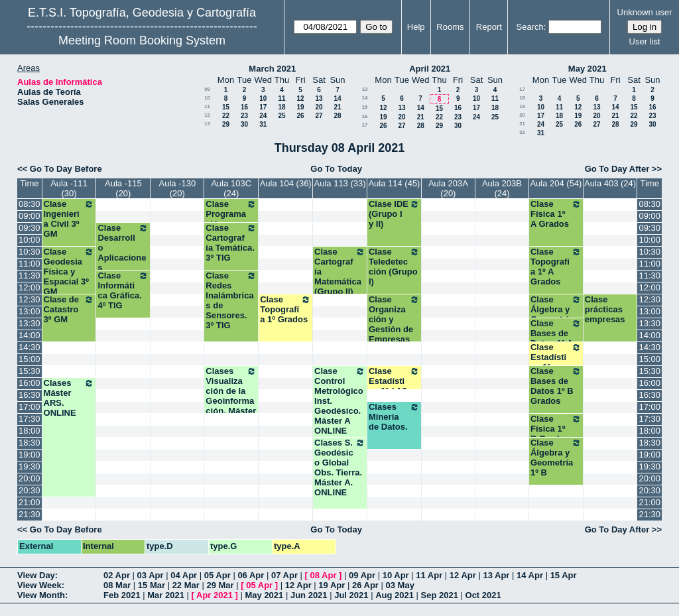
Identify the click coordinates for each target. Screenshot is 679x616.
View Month (41, 595)
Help (416, 27)
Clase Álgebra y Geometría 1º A (556, 314)
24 (263, 116)
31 (263, 124)
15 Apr (564, 575)
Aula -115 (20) (123, 188)
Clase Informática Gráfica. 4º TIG (123, 290)
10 (207, 98)
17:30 (30, 419)
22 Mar (186, 585)
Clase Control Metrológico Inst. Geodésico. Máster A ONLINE (340, 401)
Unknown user (645, 12)
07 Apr (284, 575)
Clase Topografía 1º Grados (285, 309)
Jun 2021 (309, 595)
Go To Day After (617, 169)
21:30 (30, 514)
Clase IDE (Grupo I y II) (394, 214)
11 (281, 98)
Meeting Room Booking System (142, 40)
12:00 (30, 287)
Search (530, 27)
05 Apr (217, 575)
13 (319, 98)
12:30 (30, 299)
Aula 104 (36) (286, 183)
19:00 (30, 455)
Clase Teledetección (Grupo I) (394, 267)
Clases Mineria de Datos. (394, 417)
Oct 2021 (483, 595)
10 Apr (396, 575)
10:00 (30, 240)
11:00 (30, 264)
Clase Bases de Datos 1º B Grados (556, 386)
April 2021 (430, 69)
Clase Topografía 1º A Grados (556, 267)
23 (244, 116)
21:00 (30, 502)
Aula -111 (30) (69, 188)
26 (300, 116)
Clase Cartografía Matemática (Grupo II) (340, 272)
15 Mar (152, 585)
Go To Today (336, 169)
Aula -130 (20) (178, 188)
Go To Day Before (66, 169)
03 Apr (151, 575)
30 (244, 124)
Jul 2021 (351, 595)
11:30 (30, 276)
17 (263, 107)
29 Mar (220, 585)
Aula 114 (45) (394, 183)
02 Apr (117, 575)
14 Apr (530, 575)
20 (319, 107)
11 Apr (429, 575)
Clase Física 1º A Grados (556, 214)
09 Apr (362, 575)
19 (300, 107)
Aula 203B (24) (502, 188)
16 (244, 107)
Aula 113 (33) (340, 183)
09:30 (30, 228)
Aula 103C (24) (231, 188)
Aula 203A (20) (448, 188)
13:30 (30, 323)
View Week (39, 585)
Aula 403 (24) (610, 183)
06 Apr (251, 575)
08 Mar (117, 585)
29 (226, 124)
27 (319, 116)
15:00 (30, 359)
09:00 (30, 216)
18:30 (30, 443)
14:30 (30, 347)
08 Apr (324, 575)
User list (645, 41)
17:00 (30, 407)
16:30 (30, 395)
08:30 (30, 204)
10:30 (30, 252)
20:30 (30, 490)
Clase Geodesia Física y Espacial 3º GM (69, 272)
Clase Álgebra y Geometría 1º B (556, 458)
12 (300, 98)
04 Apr (184, 575)
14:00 (30, 335)
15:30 (30, 371)
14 (337, 98)
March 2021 (272, 69)
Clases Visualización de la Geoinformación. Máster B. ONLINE (231, 396)
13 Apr (496, 575)
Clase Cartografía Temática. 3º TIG (231, 243)
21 (337, 107)
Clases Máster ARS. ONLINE (69, 398)
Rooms (450, 27)
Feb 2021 (122, 595)
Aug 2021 (395, 595)
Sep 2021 (440, 595)
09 (207, 89)
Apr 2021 (215, 595)
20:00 (30, 478)
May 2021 (587, 69)
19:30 (30, 466)
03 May (400, 585)
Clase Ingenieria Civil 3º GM (69, 219)
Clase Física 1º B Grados (556, 429)
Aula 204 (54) (556, 183)
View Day (36, 575)
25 (281, 116)
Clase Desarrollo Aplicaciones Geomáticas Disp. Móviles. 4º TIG (123, 268)
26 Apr (365, 585)
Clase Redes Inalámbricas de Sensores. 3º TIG (231, 300)
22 (226, 116)
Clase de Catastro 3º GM (69, 309)
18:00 (30, 431)
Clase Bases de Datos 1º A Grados (556, 338)
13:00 (30, 311)
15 (226, 107)
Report (489, 27)
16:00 (30, 383)
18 (281, 107)
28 (337, 116)
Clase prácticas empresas (605, 309)
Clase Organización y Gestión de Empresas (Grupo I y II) (394, 324)
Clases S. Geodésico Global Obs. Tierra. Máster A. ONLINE (340, 467)
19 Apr (332, 585)
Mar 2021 (166, 595)
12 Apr (463, 575)
